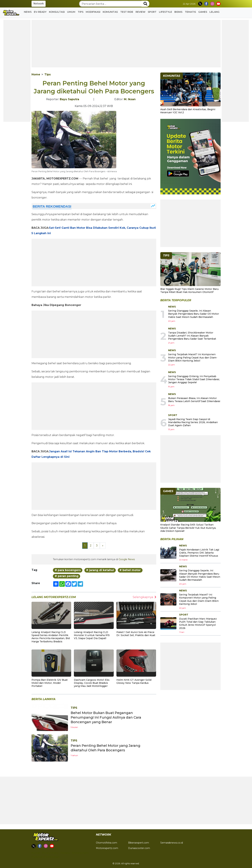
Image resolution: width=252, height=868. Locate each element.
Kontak (36, 853)
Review (140, 12)
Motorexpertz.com (107, 848)
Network (39, 4)
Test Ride (127, 12)
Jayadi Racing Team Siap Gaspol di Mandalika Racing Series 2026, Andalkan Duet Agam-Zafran (193, 422)
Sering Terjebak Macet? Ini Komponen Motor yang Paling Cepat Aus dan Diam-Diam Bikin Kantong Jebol (193, 357)
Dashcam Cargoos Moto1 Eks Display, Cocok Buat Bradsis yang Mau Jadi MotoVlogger (92, 683)
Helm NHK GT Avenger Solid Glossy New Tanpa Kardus (134, 681)
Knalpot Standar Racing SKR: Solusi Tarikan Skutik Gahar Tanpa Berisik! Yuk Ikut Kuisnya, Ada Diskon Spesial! (188, 528)
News (28, 12)
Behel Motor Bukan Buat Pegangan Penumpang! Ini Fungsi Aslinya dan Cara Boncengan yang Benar (106, 717)
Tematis (190, 12)
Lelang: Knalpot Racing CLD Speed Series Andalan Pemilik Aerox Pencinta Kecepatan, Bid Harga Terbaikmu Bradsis (51, 637)
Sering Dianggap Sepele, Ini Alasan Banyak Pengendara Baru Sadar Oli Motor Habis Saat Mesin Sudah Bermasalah (194, 314)
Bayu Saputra (69, 99)
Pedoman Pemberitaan (46, 857)
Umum (71, 12)
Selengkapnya (144, 597)
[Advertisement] (17, 71)
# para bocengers (68, 570)
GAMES (203, 12)
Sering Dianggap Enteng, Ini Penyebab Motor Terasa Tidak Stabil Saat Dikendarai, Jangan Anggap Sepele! (194, 379)
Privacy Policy (50, 853)
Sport (152, 12)
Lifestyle (165, 12)
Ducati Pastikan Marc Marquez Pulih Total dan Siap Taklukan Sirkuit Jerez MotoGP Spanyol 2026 (198, 623)
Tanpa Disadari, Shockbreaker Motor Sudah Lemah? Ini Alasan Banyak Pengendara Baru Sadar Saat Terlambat (192, 336)
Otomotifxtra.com (107, 843)
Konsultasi (57, 12)
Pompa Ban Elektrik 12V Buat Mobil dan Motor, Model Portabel (50, 683)
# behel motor (130, 570)
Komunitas (110, 12)
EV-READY (40, 12)
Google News (127, 559)
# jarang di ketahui (100, 570)
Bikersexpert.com (139, 843)
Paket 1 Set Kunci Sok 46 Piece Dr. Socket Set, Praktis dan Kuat (136, 634)
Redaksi (65, 853)
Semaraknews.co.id (172, 843)
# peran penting (67, 576)
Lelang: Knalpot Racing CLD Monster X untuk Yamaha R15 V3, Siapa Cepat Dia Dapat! (92, 635)
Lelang (214, 12)
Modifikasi (93, 12)
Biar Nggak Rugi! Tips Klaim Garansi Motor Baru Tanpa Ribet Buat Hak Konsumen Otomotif (189, 291)
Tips (81, 12)
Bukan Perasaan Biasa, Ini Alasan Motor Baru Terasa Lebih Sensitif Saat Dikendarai (194, 400)
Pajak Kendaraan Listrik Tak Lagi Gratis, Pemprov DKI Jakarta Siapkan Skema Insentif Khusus (199, 553)
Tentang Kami (80, 853)
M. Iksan (130, 99)
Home (36, 74)
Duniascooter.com (139, 848)
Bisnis (178, 12)
